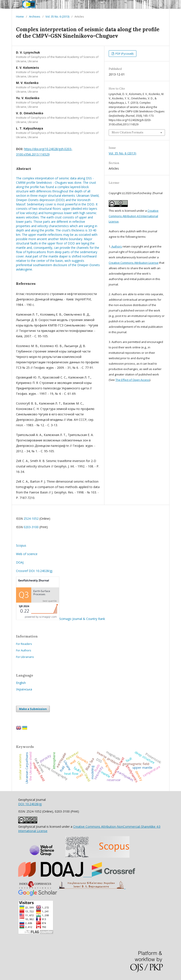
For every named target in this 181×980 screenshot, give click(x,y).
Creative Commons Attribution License (134, 263)
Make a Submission (33, 709)
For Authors (24, 650)
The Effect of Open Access (133, 380)
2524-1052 (31, 519)
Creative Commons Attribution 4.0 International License (134, 216)
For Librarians (25, 657)
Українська (24, 689)
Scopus (21, 545)
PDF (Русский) (124, 54)
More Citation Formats (128, 132)
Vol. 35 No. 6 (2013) (57, 16)
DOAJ (20, 562)
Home (20, 16)
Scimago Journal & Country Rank (61, 619)
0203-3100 (31, 527)
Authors (116, 246)
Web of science (27, 554)
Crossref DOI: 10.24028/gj (34, 571)
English (21, 683)
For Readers (24, 644)
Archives (35, 16)
